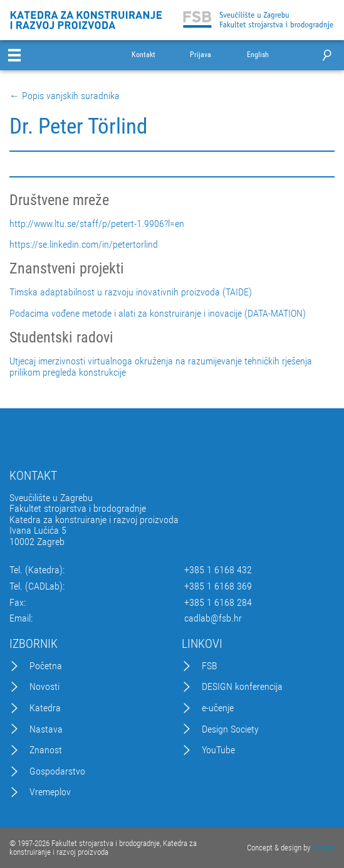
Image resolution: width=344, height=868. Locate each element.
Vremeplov (50, 792)
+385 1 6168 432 (218, 570)
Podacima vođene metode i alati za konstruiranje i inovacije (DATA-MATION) (158, 314)
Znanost (46, 750)
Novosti (44, 687)
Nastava (46, 729)
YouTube (218, 750)
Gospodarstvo (57, 771)
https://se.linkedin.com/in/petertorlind (84, 245)
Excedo (323, 848)
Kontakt (143, 55)
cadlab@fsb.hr (213, 618)
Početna (46, 666)
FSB (210, 666)
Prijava (201, 55)
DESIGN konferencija (242, 687)
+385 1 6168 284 (218, 603)
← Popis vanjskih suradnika (65, 96)
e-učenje (218, 708)
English (258, 55)
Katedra (45, 708)
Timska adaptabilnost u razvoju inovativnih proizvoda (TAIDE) (131, 292)
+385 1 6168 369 (218, 586)
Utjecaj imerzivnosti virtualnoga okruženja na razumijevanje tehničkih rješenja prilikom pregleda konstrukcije (161, 367)
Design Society (230, 729)
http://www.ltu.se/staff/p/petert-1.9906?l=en (97, 224)
